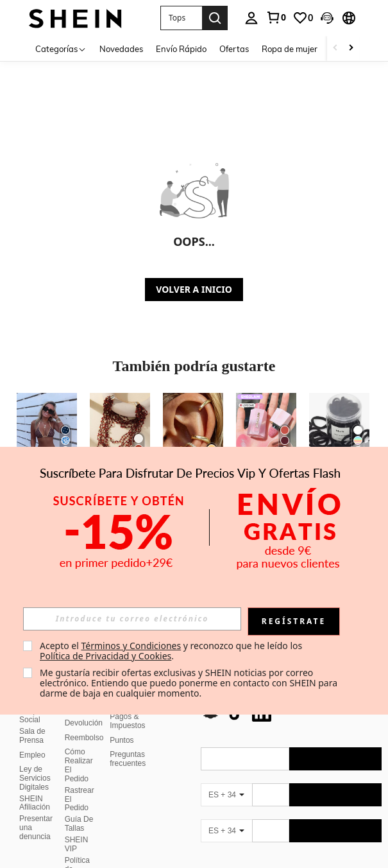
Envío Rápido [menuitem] (181, 49)
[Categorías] (61, 48)
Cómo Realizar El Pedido (79, 750)
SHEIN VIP (77, 829)
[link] (276, 17)
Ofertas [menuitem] (234, 49)
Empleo (32, 740)
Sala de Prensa (32, 720)
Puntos (122, 725)
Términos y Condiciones (131, 646)
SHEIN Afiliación (35, 788)
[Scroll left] (335, 48)
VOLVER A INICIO (194, 289)
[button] (327, 18)
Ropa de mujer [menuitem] (290, 49)
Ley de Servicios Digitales (35, 763)
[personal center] (251, 18)
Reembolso (84, 722)
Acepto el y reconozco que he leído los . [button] (172, 651)
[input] (132, 619)
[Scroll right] (351, 48)
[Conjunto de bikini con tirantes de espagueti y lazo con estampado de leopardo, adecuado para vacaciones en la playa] (47, 433)
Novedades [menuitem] (121, 49)
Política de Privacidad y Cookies (105, 656)
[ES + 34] (226, 779)
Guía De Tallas (79, 808)
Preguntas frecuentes (128, 743)
